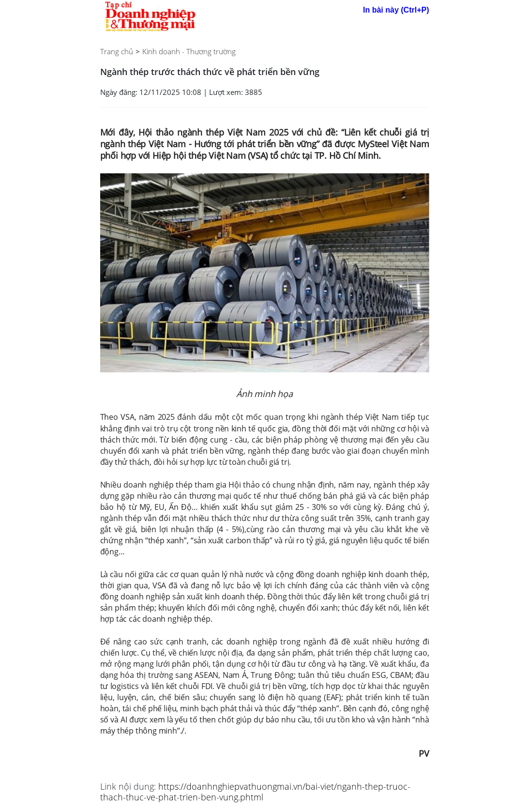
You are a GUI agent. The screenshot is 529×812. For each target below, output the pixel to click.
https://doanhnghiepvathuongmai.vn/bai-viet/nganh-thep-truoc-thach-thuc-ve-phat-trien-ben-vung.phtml (255, 792)
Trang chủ (117, 51)
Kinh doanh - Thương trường (189, 51)
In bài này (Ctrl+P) (396, 10)
